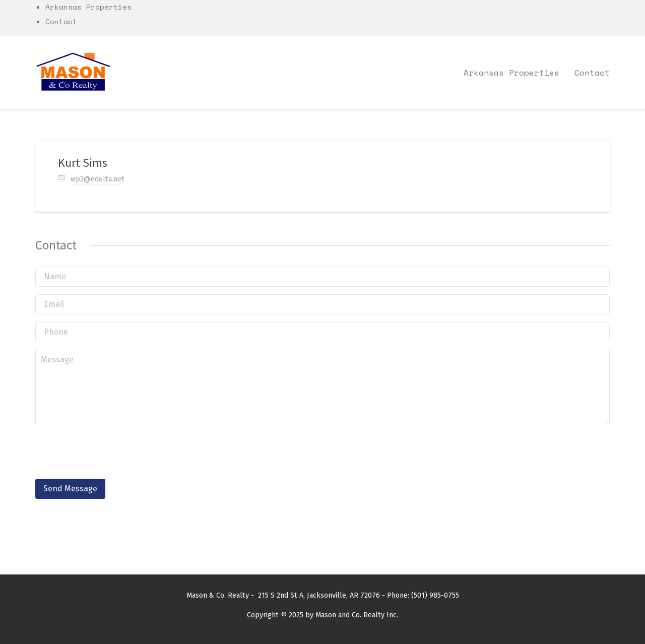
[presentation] (112, 452)
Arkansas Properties (88, 7)
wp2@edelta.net (98, 179)
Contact (61, 21)
